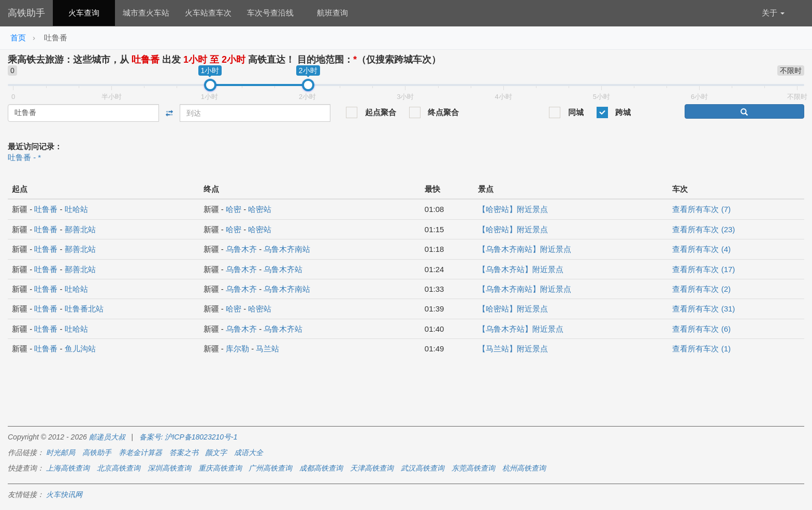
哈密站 (260, 209)
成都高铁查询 (321, 468)
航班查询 (332, 13)
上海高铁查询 (68, 468)
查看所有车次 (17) (704, 269)
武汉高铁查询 (423, 468)
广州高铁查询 (270, 468)
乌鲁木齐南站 (287, 249)
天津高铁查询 (372, 468)
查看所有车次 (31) (704, 309)
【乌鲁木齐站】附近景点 (521, 269)
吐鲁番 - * (24, 157)
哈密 (234, 209)
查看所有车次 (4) (701, 249)
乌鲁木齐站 (283, 269)
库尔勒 (237, 349)
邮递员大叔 (107, 437)
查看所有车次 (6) (701, 329)
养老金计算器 (140, 452)
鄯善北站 (80, 229)
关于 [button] (773, 13)
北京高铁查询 (119, 468)
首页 (18, 38)
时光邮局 (61, 452)
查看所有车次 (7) (701, 209)
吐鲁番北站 (84, 309)
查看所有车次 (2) (701, 289)
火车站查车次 (208, 13)
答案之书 (184, 452)
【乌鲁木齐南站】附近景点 (525, 249)
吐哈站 (76, 209)
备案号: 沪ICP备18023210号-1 (189, 437)
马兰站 (267, 349)
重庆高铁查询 (220, 468)
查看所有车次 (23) (704, 229)
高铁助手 (26, 13)
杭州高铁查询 (524, 468)
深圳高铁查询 (169, 468)
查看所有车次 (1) (701, 349)
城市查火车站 (146, 13)
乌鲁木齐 (241, 249)
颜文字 (216, 452)
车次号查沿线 (270, 13)
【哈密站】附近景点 (513, 209)
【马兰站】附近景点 (513, 349)
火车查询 (84, 13)
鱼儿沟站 (80, 349)
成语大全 (249, 452)
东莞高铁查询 (473, 468)
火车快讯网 (64, 494)
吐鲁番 (46, 209)
